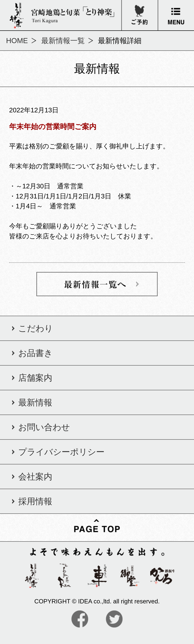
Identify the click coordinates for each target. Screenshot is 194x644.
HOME (17, 41)
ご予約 (139, 4)
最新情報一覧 (63, 41)
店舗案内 (35, 378)
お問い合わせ (44, 427)
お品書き (35, 353)
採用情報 (35, 501)
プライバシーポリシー (61, 452)
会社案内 (35, 477)
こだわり (36, 328)
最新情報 (35, 402)
